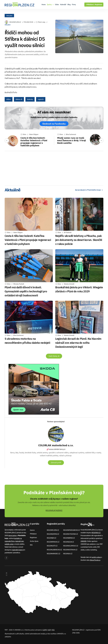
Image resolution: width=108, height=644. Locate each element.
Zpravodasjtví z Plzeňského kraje (89, 190)
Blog (69, 5)
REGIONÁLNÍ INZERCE (54, 510)
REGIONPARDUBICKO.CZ (72, 530)
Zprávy (50, 5)
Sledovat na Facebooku (54, 124)
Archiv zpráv (34, 541)
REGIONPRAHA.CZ (53, 542)
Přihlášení (33, 534)
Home (44, 5)
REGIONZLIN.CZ (69, 542)
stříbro (9, 99)
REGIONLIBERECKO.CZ (54, 550)
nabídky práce (9, 544)
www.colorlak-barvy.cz (56, 449)
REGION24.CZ (68, 554)
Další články (54, 356)
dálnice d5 (19, 99)
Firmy (74, 5)
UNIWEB (83, 541)
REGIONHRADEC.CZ (53, 554)
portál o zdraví (96, 557)
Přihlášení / (90, 5)
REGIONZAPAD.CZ (53, 534)
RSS (31, 545)
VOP (49, 630)
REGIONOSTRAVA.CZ (70, 550)
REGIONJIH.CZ (52, 538)
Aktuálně (9, 16)
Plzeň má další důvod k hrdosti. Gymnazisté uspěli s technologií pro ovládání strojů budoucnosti (26, 291)
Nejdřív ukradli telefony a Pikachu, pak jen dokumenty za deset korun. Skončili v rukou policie (79, 240)
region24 (41, 99)
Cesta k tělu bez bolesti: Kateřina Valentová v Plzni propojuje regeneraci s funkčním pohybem (34, 142)
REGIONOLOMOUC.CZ (71, 546)
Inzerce (32, 530)
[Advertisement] (54, 168)
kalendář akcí (19, 541)
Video (57, 5)
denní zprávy (13, 535)
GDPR (45, 630)
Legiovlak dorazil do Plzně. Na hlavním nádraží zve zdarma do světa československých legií (78, 343)
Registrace (99, 5)
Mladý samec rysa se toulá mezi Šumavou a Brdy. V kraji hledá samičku (71, 140)
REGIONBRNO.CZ (69, 538)
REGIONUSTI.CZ (52, 546)
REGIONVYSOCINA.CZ (71, 534)
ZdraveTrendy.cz (95, 560)
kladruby (30, 99)
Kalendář (63, 5)
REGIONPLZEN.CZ (15, 22)
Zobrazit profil (56, 463)
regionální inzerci (17, 550)
